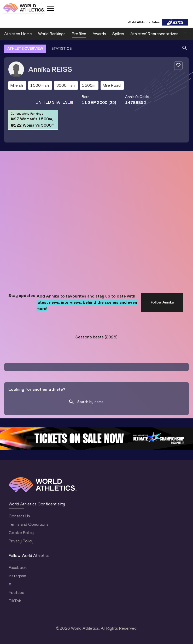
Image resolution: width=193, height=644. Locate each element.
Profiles (79, 34)
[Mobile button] (50, 8)
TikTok (15, 601)
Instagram (17, 576)
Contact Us (19, 516)
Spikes (118, 34)
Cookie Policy (21, 533)
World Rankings (52, 34)
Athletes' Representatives (154, 34)
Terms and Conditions (29, 524)
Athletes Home (18, 34)
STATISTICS (62, 49)
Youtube (16, 593)
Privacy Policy (21, 541)
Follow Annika (162, 302)
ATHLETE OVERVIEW (25, 49)
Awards (99, 34)
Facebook (18, 568)
